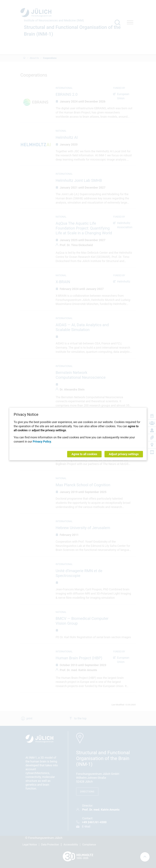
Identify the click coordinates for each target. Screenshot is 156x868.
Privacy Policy (42, 441)
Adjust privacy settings (124, 454)
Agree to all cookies (84, 454)
